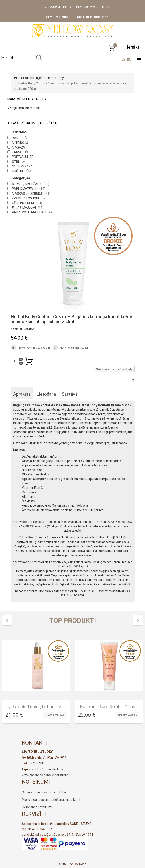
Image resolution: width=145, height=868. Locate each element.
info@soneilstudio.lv (49, 769)
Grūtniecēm (22, 171)
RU (129, 59)
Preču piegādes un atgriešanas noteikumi (51, 800)
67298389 (37, 763)
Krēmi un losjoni (26, 198)
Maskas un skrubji (28, 194)
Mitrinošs (20, 143)
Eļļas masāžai (24, 208)
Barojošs (20, 138)
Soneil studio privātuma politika (44, 792)
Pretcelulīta (23, 157)
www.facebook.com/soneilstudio (45, 775)
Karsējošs (21, 152)
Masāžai (19, 147)
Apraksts (22, 394)
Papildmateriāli (25, 189)
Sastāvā (70, 394)
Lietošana (46, 394)
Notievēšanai (23, 166)
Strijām (19, 162)
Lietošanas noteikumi (37, 807)
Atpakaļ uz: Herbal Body (114, 369)
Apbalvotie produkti (29, 212)
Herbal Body (55, 78)
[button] (133, 47)
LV (124, 59)
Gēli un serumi (24, 203)
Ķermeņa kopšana (27, 184)
